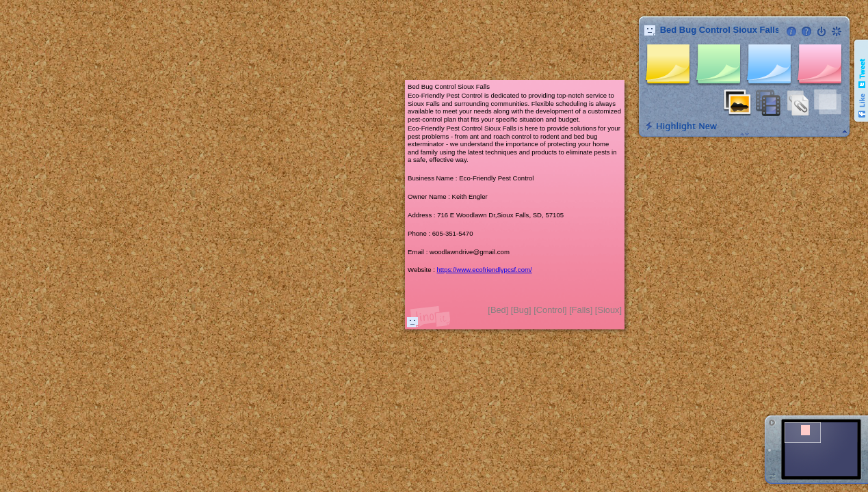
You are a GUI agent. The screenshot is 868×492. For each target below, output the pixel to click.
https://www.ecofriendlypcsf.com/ (484, 270)
